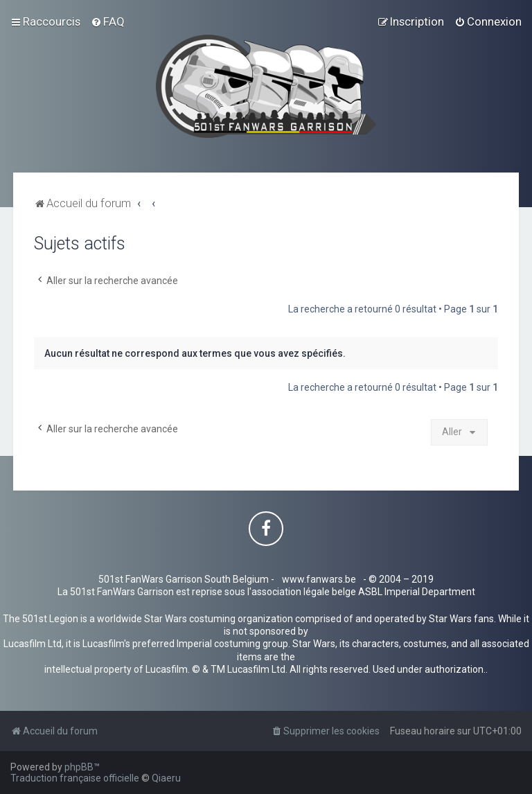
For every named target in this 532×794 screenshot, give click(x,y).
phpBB (79, 767)
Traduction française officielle (75, 778)
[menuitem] (108, 21)
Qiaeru (166, 778)
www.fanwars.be (319, 579)
